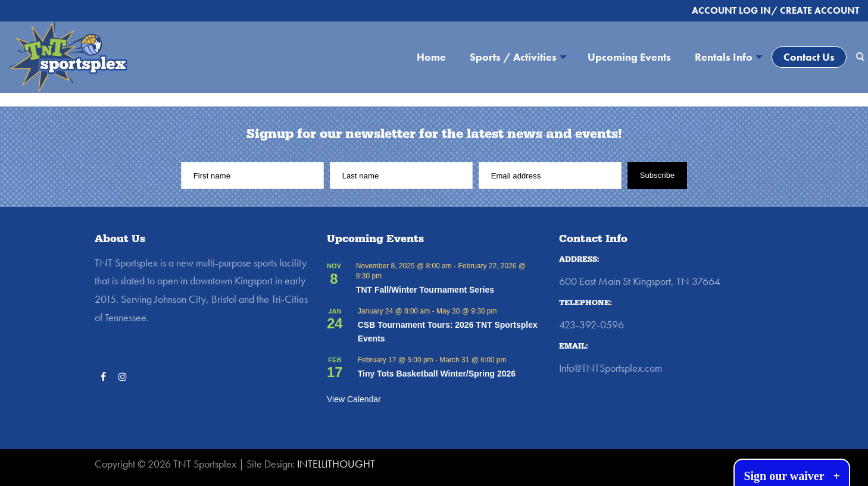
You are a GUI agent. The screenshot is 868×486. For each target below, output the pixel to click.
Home (431, 57)
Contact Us (809, 57)
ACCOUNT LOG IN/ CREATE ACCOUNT (775, 10)
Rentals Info (724, 57)
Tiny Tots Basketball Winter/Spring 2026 (437, 374)
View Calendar (354, 399)
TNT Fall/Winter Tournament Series (425, 290)
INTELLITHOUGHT (336, 464)
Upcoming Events (629, 57)
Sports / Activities (513, 57)
